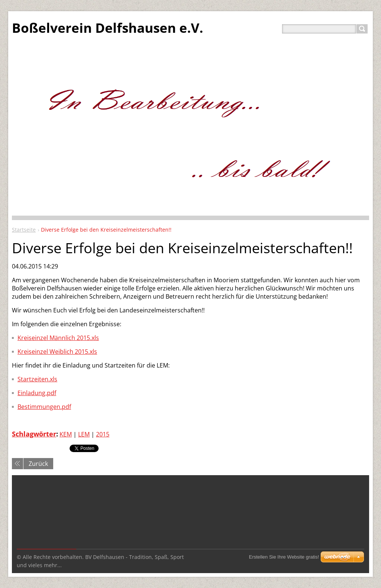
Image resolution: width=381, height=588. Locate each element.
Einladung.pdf (37, 393)
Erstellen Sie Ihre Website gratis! (284, 557)
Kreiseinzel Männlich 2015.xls (58, 338)
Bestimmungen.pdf (44, 407)
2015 (103, 434)
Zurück (38, 464)
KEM (66, 434)
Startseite (24, 230)
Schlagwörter (34, 434)
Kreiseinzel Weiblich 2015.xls (57, 352)
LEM (84, 434)
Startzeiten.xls (37, 379)
